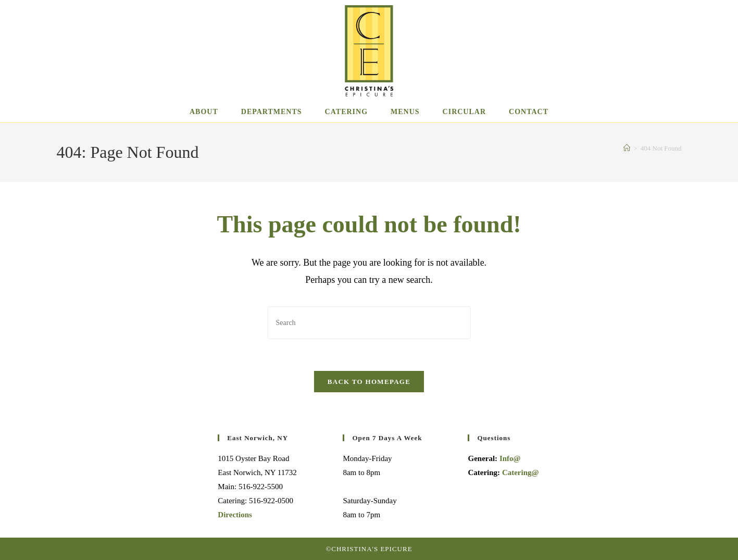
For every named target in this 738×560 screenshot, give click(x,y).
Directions (235, 515)
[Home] (627, 148)
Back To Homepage (369, 382)
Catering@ (521, 472)
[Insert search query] (369, 323)
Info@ (510, 458)
